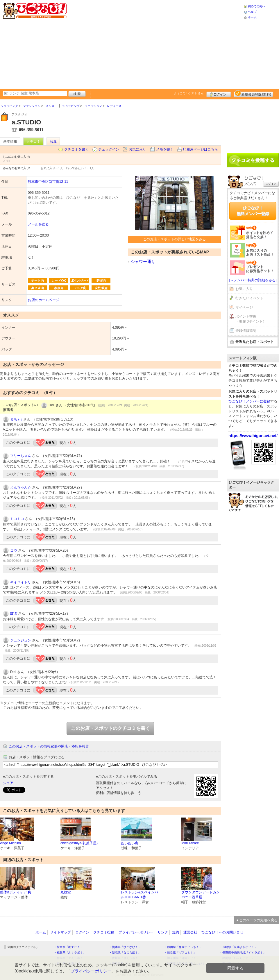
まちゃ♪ (16, 419)
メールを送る (38, 224)
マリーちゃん (21, 456)
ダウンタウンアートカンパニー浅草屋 (201, 895)
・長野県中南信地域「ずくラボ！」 (243, 953)
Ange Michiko (10, 843)
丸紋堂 (66, 892)
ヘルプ (252, 12)
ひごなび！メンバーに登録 (249, 401)
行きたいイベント (249, 298)
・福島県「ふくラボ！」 (70, 953)
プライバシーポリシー (136, 932)
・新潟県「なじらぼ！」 (125, 953)
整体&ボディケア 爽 (16, 892)
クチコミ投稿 (104, 932)
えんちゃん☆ (21, 487)
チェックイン (109, 149)
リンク (163, 932)
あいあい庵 (130, 843)
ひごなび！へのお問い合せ (222, 932)
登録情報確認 (246, 331)
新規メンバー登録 (254, 94)
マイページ (244, 307)
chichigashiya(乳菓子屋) (79, 843)
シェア (8, 783)
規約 (176, 932)
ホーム (252, 17)
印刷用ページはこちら (201, 149)
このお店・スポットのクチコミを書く (110, 728)
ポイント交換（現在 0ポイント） (251, 319)
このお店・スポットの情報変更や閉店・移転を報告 (49, 746)
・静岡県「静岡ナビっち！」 (183, 947)
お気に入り (137, 149)
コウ (14, 550)
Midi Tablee (190, 843)
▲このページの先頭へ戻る (257, 920)
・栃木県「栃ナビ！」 (68, 947)
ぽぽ (14, 614)
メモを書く (165, 149)
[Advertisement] (141, 44)
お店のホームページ (44, 300)
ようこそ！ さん (189, 93)
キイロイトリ (21, 582)
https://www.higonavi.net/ (253, 436)
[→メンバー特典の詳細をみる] (253, 280)
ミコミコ (17, 519)
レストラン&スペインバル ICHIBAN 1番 (139, 895)
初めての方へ (257, 6)
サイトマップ (60, 932)
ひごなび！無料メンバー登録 (253, 211)
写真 (53, 142)
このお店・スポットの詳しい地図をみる (174, 239)
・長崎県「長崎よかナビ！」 (238, 947)
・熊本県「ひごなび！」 (125, 947)
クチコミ (33, 142)
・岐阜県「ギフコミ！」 (180, 953)
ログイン (219, 94)
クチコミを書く (76, 149)
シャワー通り (143, 262)
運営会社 (190, 932)
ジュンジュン (21, 640)
